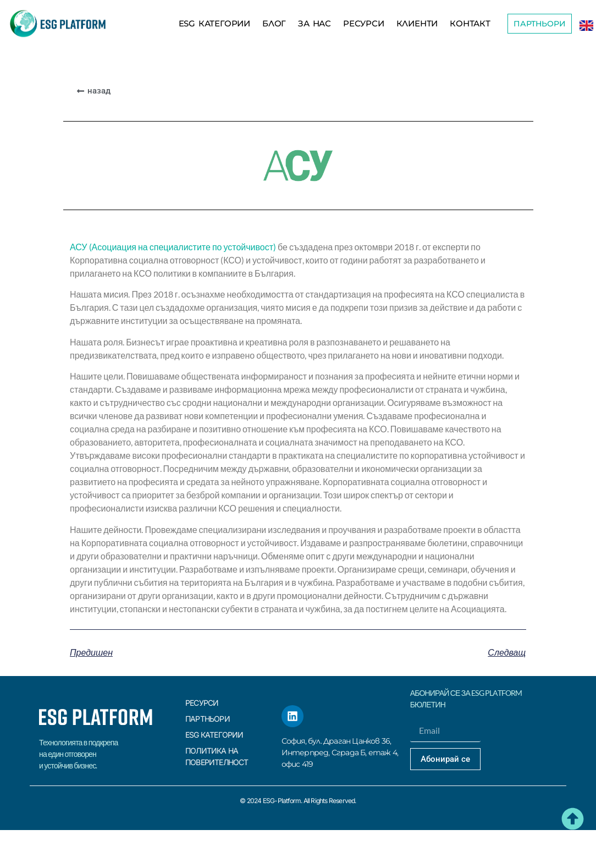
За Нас (314, 24)
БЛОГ (274, 24)
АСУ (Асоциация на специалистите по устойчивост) (173, 247)
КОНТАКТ (470, 24)
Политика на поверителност (217, 756)
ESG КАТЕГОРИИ (214, 24)
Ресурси (364, 24)
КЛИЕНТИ (417, 24)
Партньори (208, 719)
